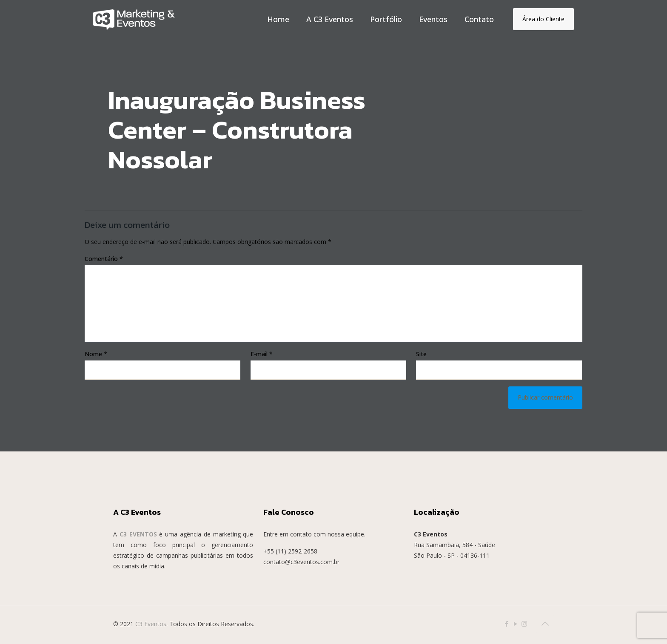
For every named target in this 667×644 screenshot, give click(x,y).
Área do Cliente (543, 19)
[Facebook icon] (506, 624)
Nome (96, 354)
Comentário (104, 259)
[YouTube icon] (515, 624)
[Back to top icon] (545, 624)
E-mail (262, 354)
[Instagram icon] (524, 624)
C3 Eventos (151, 624)
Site (421, 354)
